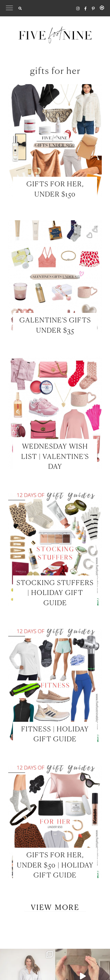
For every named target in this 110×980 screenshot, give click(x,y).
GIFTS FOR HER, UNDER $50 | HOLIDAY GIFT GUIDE (55, 865)
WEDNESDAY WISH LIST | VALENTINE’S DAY (55, 457)
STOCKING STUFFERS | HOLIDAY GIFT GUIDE (55, 593)
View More (55, 908)
